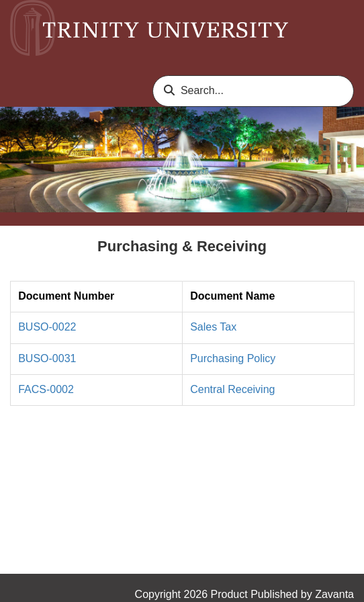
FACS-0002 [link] (46, 389)
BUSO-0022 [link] (47, 327)
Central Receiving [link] (232, 389)
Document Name (232, 296)
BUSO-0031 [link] (47, 358)
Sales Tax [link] (213, 327)
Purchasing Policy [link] (233, 358)
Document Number (66, 296)
